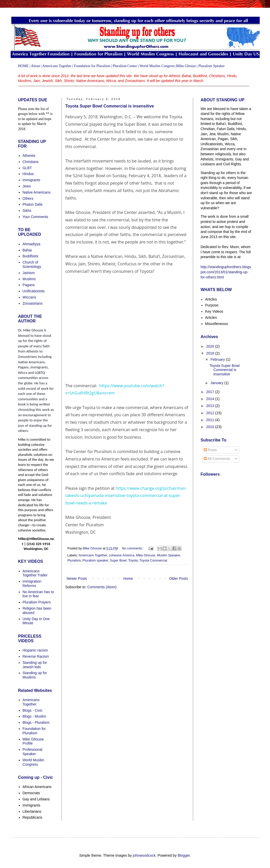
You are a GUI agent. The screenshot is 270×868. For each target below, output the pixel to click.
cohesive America (122, 555)
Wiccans (29, 297)
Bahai (27, 250)
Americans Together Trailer (35, 573)
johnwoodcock (144, 855)
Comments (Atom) (102, 587)
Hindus (28, 174)
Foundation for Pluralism (34, 731)
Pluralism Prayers (37, 602)
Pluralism (74, 560)
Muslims (29, 279)
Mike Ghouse (186, 66)
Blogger (184, 855)
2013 (211, 406)
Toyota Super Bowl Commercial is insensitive (110, 106)
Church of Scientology (32, 264)
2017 (211, 392)
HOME (23, 66)
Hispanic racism (35, 650)
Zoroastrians (33, 303)
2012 (211, 413)
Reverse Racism (36, 656)
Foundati (80, 66)
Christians (31, 162)
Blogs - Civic (33, 710)
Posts (210, 450)
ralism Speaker (214, 66)
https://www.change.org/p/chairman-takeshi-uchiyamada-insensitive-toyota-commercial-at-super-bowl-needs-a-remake (126, 496)
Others (28, 198)
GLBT (27, 168)
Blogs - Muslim (34, 716)
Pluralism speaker (95, 560)
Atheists (29, 156)
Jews (27, 186)
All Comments (217, 459)
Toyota (133, 560)
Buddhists (30, 256)
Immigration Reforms (32, 584)
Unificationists (34, 291)
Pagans (29, 285)
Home (128, 578)
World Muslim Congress (157, 66)
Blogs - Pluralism (36, 722)
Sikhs (27, 211)
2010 (211, 427)
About (35, 66)
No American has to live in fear (38, 594)
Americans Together (57, 66)
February (218, 359)
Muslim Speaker (168, 555)
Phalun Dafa (33, 204)
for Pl (95, 66)
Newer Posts (77, 578)
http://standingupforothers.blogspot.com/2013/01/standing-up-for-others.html (226, 272)
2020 (211, 346)
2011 (211, 420)
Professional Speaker (33, 752)
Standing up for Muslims (35, 675)
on (89, 66)
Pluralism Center (125, 66)
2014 (211, 399)
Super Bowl (118, 560)
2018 (211, 353)
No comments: (133, 548)
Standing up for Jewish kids (35, 665)
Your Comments (35, 217)
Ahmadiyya (31, 244)
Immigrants (31, 180)
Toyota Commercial (153, 560)
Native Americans (37, 192)
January (217, 383)
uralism (105, 66)
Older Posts (179, 578)
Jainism (29, 273)
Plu (201, 66)
